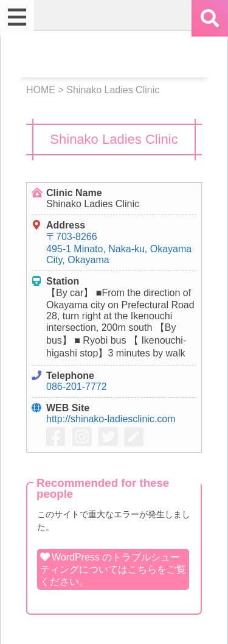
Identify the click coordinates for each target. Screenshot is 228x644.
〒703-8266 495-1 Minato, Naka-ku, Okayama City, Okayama (119, 248)
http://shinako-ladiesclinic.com (111, 419)
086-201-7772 (77, 387)
